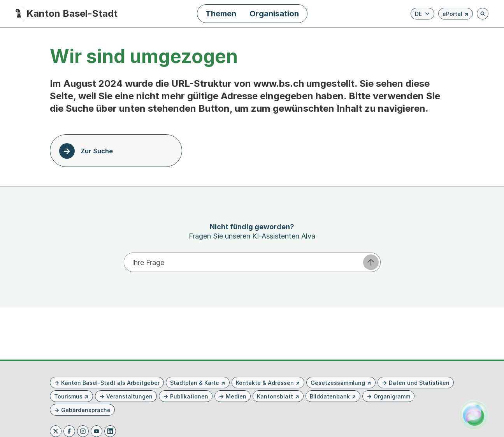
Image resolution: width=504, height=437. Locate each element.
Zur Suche (97, 151)
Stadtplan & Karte (195, 383)
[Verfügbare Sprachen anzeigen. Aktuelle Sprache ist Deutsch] (422, 14)
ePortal (456, 15)
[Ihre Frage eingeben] (243, 262)
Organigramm (392, 396)
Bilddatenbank (330, 396)
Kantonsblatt (275, 396)
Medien (236, 396)
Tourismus (68, 396)
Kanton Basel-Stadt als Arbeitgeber (110, 383)
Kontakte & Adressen (265, 383)
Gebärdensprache (86, 410)
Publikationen (189, 396)
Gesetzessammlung (338, 383)
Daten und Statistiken (419, 383)
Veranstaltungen (129, 396)
